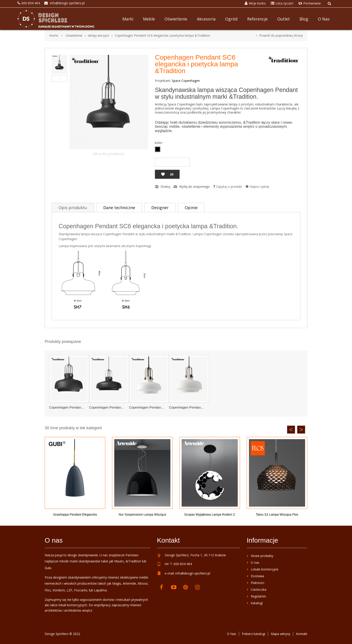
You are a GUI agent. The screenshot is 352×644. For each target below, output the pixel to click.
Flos (48, 590)
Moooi (143, 583)
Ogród (231, 19)
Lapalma (100, 590)
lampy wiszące (99, 35)
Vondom (59, 590)
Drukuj (165, 187)
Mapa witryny (280, 634)
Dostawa (257, 576)
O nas (324, 19)
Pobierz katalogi (253, 634)
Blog (304, 19)
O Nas (232, 634)
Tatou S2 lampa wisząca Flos (277, 514)
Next (301, 430)
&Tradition (133, 561)
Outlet (284, 19)
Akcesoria (206, 19)
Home (54, 35)
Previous (291, 430)
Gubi (48, 568)
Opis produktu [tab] (73, 208)
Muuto (119, 561)
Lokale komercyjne (265, 569)
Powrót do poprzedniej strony (281, 35)
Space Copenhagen (186, 81)
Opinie (191, 208)
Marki (128, 19)
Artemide (129, 583)
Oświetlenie (176, 19)
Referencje (257, 19)
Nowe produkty (262, 556)
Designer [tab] (160, 208)
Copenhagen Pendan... (66, 407)
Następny (59, 78)
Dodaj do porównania (172, 174)
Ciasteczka (258, 589)
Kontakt (302, 634)
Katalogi (257, 603)
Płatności (257, 583)
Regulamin (258, 596)
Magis (117, 583)
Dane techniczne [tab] (119, 208)
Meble (149, 19)
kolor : (160, 143)
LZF (69, 590)
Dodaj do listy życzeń (163, 174)
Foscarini (81, 590)
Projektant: (163, 81)
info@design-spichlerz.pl (193, 573)
